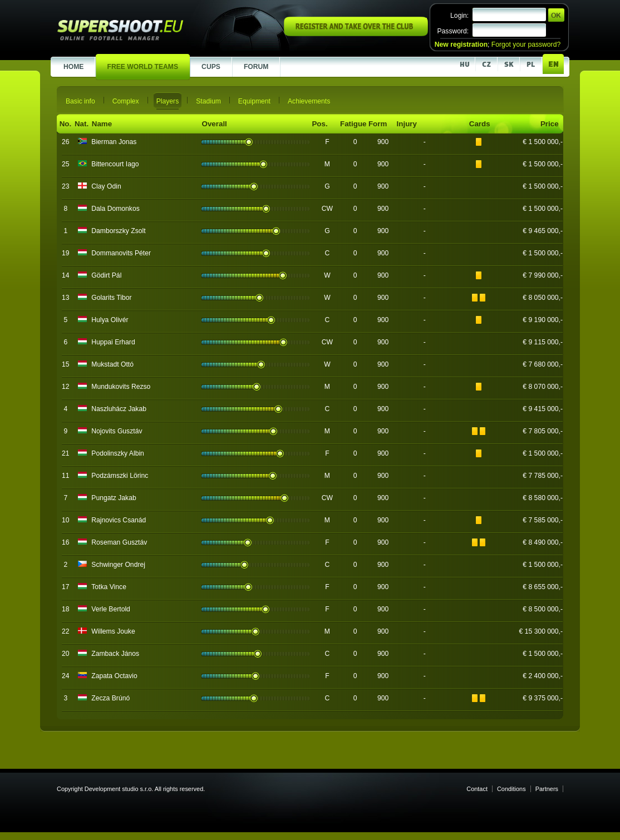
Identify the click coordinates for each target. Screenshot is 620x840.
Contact (477, 789)
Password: (453, 31)
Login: (459, 16)
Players (168, 101)
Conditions (511, 789)
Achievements (309, 101)
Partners (547, 789)
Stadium (208, 101)
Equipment (254, 101)
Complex (126, 101)
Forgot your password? (526, 45)
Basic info (80, 101)
